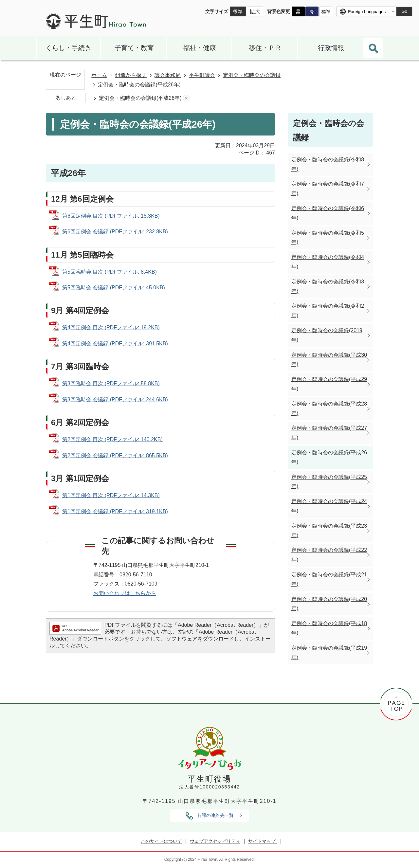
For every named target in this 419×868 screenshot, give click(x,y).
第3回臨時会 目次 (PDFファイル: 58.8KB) (111, 383)
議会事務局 (168, 75)
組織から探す (131, 75)
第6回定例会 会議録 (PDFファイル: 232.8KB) (115, 232)
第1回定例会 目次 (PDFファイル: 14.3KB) (111, 495)
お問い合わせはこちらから (125, 593)
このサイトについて (161, 841)
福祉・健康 (200, 48)
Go (404, 11)
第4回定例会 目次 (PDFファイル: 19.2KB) (111, 327)
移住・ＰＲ (265, 48)
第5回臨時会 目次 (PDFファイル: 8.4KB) (109, 272)
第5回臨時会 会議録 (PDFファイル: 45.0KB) (114, 288)
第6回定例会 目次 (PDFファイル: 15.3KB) (111, 216)
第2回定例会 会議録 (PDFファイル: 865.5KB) (115, 455)
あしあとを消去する (186, 98)
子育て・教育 (134, 48)
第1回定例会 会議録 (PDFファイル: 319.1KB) (115, 511)
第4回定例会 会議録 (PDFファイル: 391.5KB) (115, 344)
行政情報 (331, 48)
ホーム (99, 75)
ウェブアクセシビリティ (215, 841)
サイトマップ (263, 841)
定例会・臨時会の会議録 (252, 75)
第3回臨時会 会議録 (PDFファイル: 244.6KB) (115, 399)
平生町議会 (202, 75)
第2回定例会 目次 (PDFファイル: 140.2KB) (112, 439)
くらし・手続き (68, 48)
